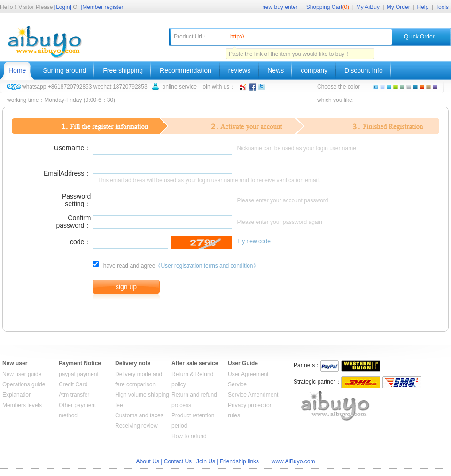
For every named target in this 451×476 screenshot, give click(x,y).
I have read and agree (128, 266)
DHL (361, 382)
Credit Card (73, 384)
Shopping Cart (328, 7)
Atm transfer (74, 395)
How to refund (189, 436)
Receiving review (136, 426)
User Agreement (248, 374)
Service (237, 384)
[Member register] (103, 7)
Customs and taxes (139, 415)
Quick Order (419, 37)
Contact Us (178, 461)
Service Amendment (253, 395)
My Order (398, 7)
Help (423, 7)
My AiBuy (368, 7)
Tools (442, 7)
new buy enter (280, 7)
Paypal (330, 366)
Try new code (254, 241)
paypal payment (79, 374)
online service (180, 87)
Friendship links (239, 461)
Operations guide (24, 384)
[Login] (63, 7)
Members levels (22, 405)
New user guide (22, 374)
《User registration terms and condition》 (207, 266)
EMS (402, 382)
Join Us (206, 461)
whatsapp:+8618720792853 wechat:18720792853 (85, 87)
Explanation (17, 395)
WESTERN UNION (361, 366)
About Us (148, 461)
